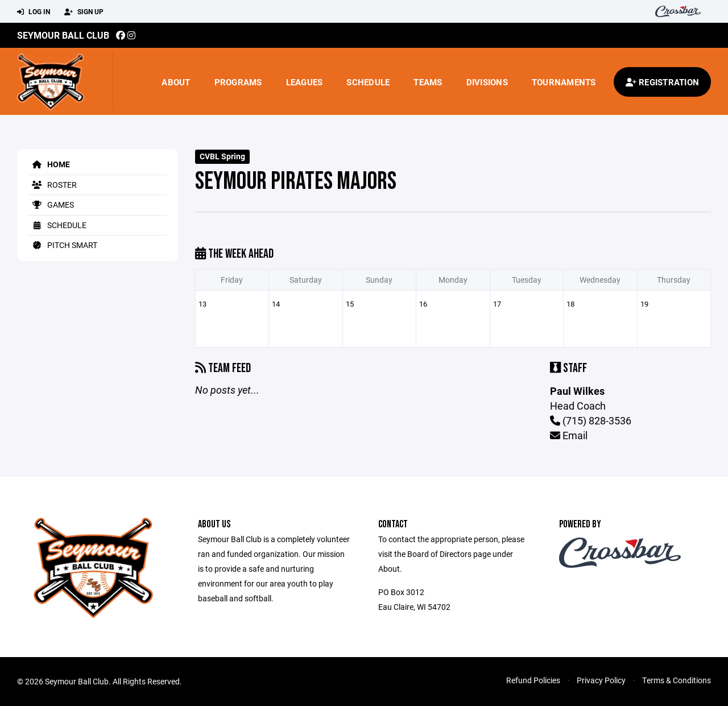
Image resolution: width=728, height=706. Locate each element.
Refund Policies (533, 680)
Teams (428, 82)
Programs (238, 82)
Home (49, 164)
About (176, 82)
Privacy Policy (601, 680)
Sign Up (84, 12)
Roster (53, 185)
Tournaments (564, 82)
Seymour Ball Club (63, 35)
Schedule (368, 82)
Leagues (305, 82)
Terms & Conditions (677, 680)
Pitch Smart (63, 245)
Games (51, 205)
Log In (34, 12)
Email (569, 435)
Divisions (487, 82)
